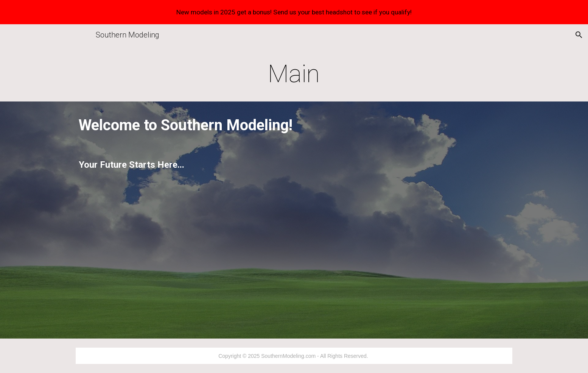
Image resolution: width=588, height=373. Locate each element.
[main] (294, 74)
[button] (579, 35)
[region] (294, 12)
